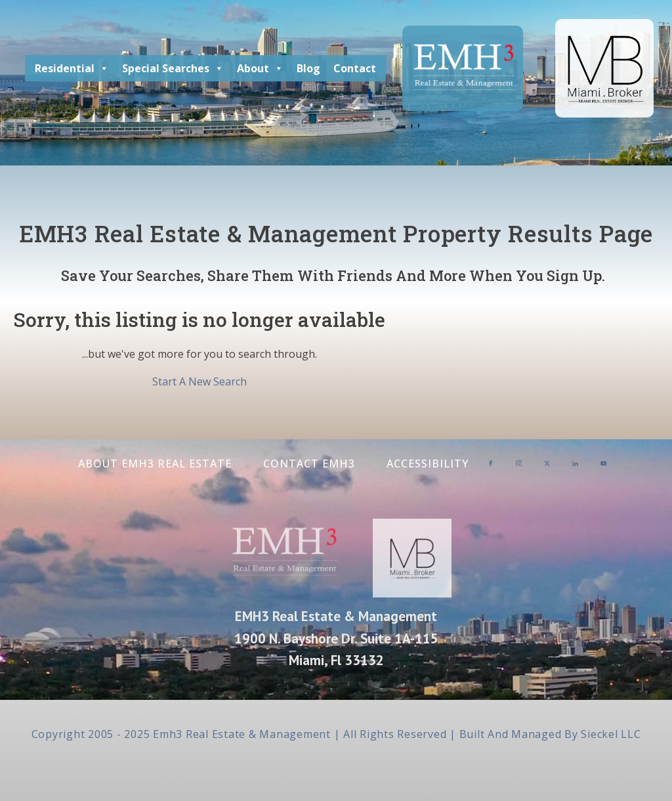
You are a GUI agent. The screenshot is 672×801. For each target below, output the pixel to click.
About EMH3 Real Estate (155, 464)
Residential (72, 68)
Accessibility (428, 464)
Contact (355, 68)
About (260, 68)
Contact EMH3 (309, 464)
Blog (308, 68)
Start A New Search (199, 381)
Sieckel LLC (611, 734)
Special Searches (173, 68)
